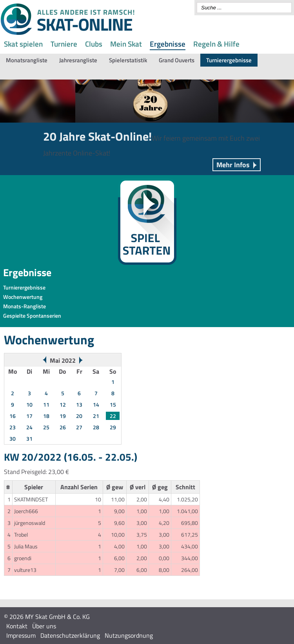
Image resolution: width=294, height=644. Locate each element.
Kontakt (17, 626)
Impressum (21, 635)
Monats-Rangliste (24, 306)
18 (46, 416)
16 (13, 416)
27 (79, 427)
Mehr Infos (233, 165)
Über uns (44, 626)
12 (63, 404)
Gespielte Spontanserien (32, 316)
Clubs (94, 44)
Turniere (64, 44)
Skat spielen (23, 44)
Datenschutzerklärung (70, 635)
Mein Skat (126, 44)
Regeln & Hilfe (216, 44)
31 (29, 439)
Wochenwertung (23, 297)
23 (13, 427)
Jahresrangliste (78, 60)
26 (63, 427)
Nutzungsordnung (129, 635)
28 (96, 427)
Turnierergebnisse (229, 60)
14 (96, 404)
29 (113, 427)
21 (96, 416)
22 (113, 416)
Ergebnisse (168, 44)
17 (29, 416)
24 (29, 427)
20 (79, 416)
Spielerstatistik (128, 60)
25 (46, 427)
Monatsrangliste (27, 60)
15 (113, 404)
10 (29, 404)
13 (79, 404)
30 (13, 439)
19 (63, 416)
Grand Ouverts (177, 60)
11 (46, 404)
